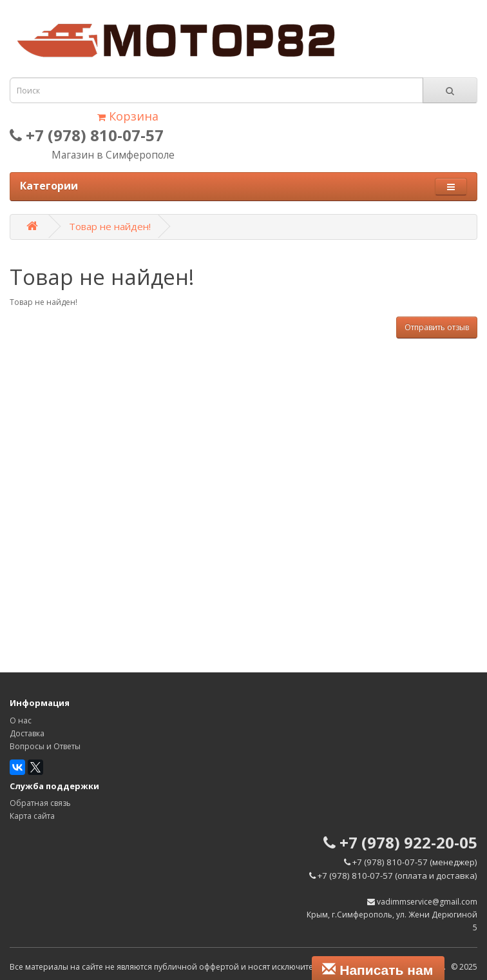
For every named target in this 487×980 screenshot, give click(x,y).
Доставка (27, 733)
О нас (21, 720)
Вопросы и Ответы (45, 746)
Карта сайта (32, 816)
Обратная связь (40, 803)
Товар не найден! (110, 226)
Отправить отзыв (437, 327)
